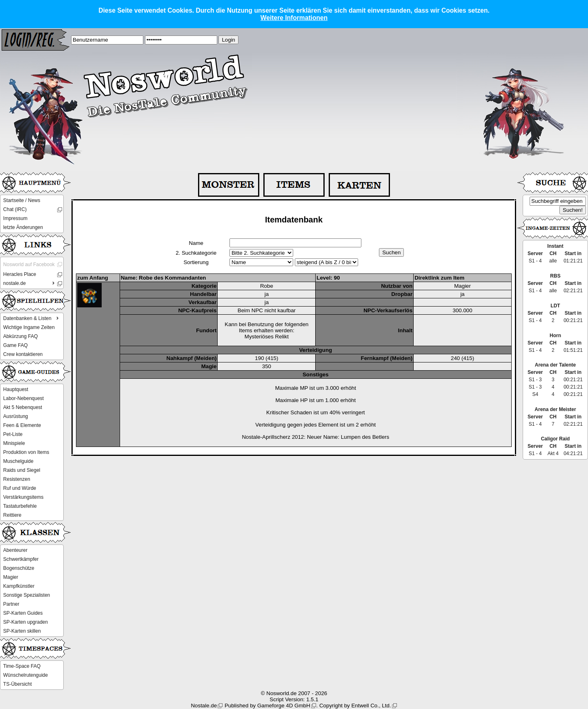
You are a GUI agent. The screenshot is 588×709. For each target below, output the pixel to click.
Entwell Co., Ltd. (371, 706)
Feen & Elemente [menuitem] (22, 425)
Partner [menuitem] (11, 604)
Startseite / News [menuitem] (22, 200)
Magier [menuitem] (11, 577)
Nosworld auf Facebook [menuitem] (29, 264)
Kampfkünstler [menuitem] (19, 586)
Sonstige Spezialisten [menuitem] (27, 595)
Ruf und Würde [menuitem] (20, 488)
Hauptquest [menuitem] (16, 389)
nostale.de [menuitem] (30, 283)
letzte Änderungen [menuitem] (23, 227)
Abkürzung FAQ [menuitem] (21, 336)
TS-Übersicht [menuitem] (18, 684)
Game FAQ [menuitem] (16, 345)
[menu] (32, 214)
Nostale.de (204, 706)
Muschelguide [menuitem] (18, 461)
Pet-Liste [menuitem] (13, 434)
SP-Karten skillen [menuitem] (22, 631)
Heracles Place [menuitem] (20, 274)
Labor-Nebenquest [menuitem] (23, 398)
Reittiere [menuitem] (12, 515)
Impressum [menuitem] (15, 218)
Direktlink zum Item (439, 278)
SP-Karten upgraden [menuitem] (26, 622)
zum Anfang (93, 278)
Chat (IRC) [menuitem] (15, 209)
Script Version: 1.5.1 (294, 699)
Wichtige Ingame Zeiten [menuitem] (29, 327)
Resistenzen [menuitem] (17, 479)
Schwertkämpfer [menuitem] (21, 559)
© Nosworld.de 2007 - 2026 (294, 693)
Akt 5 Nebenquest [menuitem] (23, 407)
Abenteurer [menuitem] (15, 550)
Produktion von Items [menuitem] (26, 452)
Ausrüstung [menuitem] (16, 416)
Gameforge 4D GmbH (284, 706)
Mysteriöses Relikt (267, 337)
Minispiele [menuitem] (14, 443)
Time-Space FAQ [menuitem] (22, 666)
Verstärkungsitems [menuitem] (23, 497)
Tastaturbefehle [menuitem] (20, 506)
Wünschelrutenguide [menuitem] (26, 675)
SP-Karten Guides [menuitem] (23, 613)
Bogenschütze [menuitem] (19, 568)
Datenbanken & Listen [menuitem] (32, 318)
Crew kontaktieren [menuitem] (23, 354)
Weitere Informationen (294, 18)
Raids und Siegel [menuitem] (22, 470)
